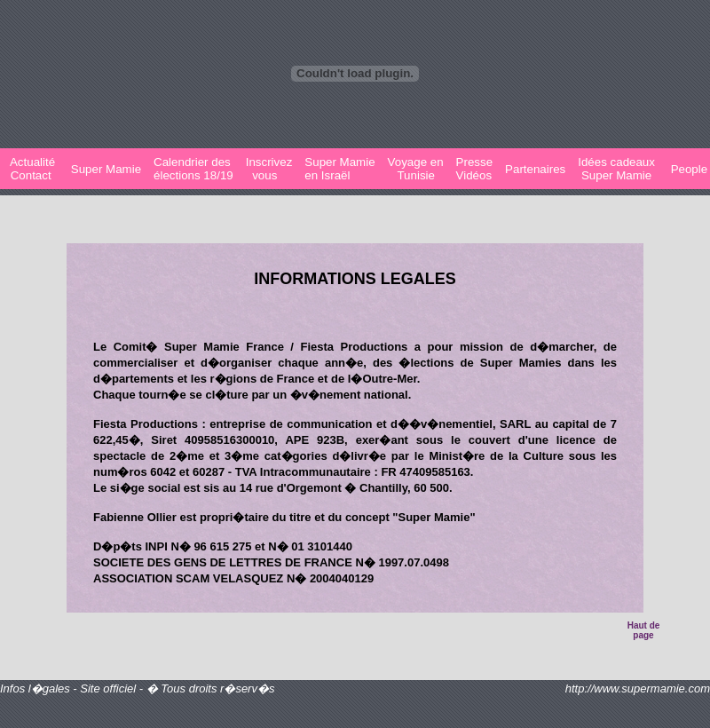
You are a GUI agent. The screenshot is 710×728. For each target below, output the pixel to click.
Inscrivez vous (269, 169)
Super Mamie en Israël (339, 169)
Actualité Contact (31, 169)
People (687, 169)
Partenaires (535, 169)
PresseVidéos (474, 169)
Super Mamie (104, 169)
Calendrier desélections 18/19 (193, 169)
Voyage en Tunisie (416, 169)
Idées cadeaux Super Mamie (616, 169)
